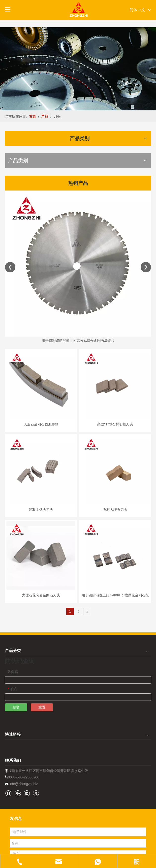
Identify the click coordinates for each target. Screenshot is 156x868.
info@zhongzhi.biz (24, 784)
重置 (42, 707)
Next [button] (146, 267)
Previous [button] (10, 267)
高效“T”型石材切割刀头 (115, 424)
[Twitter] (36, 793)
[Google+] (17, 793)
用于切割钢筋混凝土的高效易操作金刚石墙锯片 (78, 341)
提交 (16, 707)
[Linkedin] (27, 793)
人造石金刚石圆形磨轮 (41, 424)
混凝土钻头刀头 (41, 510)
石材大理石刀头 (115, 510)
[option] (78, 267)
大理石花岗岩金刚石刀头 (41, 595)
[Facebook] (8, 793)
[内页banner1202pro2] (78, 69)
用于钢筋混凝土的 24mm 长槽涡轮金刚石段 (115, 595)
